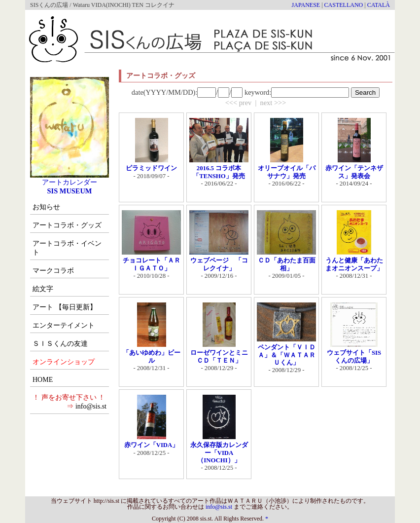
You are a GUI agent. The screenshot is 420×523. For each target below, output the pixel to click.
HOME (43, 380)
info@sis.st (91, 406)
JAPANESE (306, 5)
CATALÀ (379, 5)
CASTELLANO (344, 5)
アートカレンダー (70, 179)
